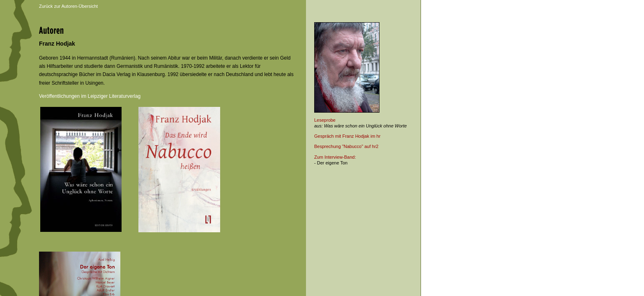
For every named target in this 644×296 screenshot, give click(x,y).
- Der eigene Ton (331, 163)
